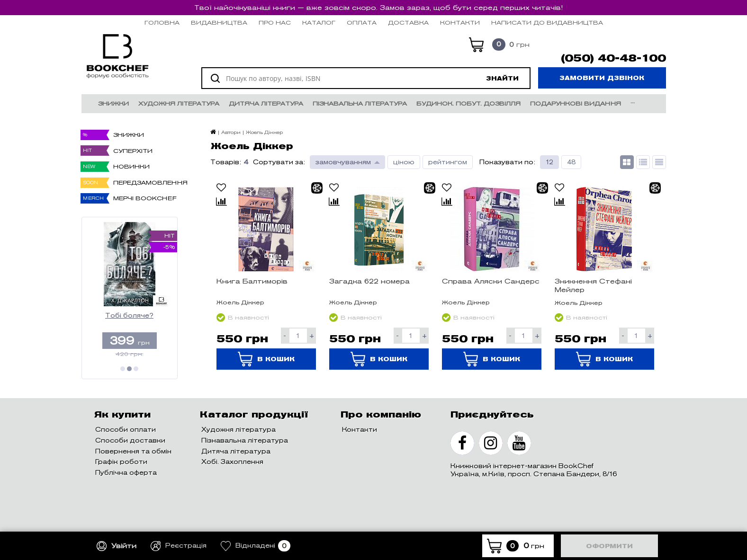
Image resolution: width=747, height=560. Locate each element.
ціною (404, 162)
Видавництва (219, 22)
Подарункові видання (576, 103)
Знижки (113, 103)
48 (571, 162)
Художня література (179, 103)
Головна (162, 22)
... (633, 101)
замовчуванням (343, 162)
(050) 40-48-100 (613, 58)
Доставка (408, 22)
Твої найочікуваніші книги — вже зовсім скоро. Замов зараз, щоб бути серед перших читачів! (378, 8)
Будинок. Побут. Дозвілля (468, 103)
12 (549, 162)
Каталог (319, 22)
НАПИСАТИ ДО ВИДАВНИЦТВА (547, 22)
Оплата (362, 22)
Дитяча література (266, 103)
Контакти (460, 22)
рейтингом (448, 162)
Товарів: (226, 162)
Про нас (275, 22)
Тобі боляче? (129, 316)
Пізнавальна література (360, 103)
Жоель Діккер (240, 302)
